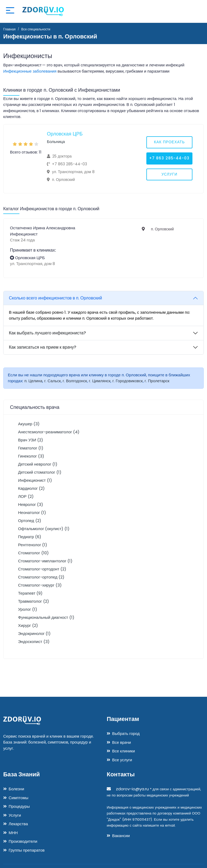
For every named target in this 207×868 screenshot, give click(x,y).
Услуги (169, 175)
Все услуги (122, 760)
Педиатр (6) (30, 537)
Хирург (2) (28, 625)
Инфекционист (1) (35, 480)
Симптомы (19, 798)
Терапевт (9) (30, 593)
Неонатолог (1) (32, 512)
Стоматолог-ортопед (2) (41, 577)
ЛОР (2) (26, 496)
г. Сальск (53, 381)
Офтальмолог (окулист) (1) (44, 529)
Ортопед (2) (30, 521)
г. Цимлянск (101, 381)
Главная (9, 29)
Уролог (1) (28, 609)
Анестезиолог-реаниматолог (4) (49, 432)
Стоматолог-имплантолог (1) (45, 561)
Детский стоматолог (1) (40, 472)
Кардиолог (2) (31, 488)
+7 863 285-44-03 (170, 159)
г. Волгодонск (76, 381)
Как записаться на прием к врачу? (43, 347)
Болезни (16, 789)
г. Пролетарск (159, 381)
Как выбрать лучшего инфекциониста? (47, 333)
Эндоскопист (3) (34, 642)
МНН (13, 833)
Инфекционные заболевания (30, 71)
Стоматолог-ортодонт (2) (42, 569)
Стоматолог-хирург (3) (40, 585)
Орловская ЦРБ (65, 134)
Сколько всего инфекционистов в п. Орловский (55, 298)
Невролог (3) (31, 504)
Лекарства (18, 824)
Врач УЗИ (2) (31, 440)
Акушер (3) (29, 424)
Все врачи (122, 742)
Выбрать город (126, 733)
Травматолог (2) (34, 601)
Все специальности (36, 29)
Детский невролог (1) (38, 464)
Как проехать (169, 142)
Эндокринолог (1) (34, 633)
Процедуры (19, 806)
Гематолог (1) (31, 448)
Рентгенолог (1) (33, 545)
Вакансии (121, 836)
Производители (23, 841)
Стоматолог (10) (33, 553)
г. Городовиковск (129, 381)
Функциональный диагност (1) (46, 617)
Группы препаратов (27, 850)
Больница (56, 142)
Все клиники (124, 751)
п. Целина (33, 381)
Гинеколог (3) (31, 456)
